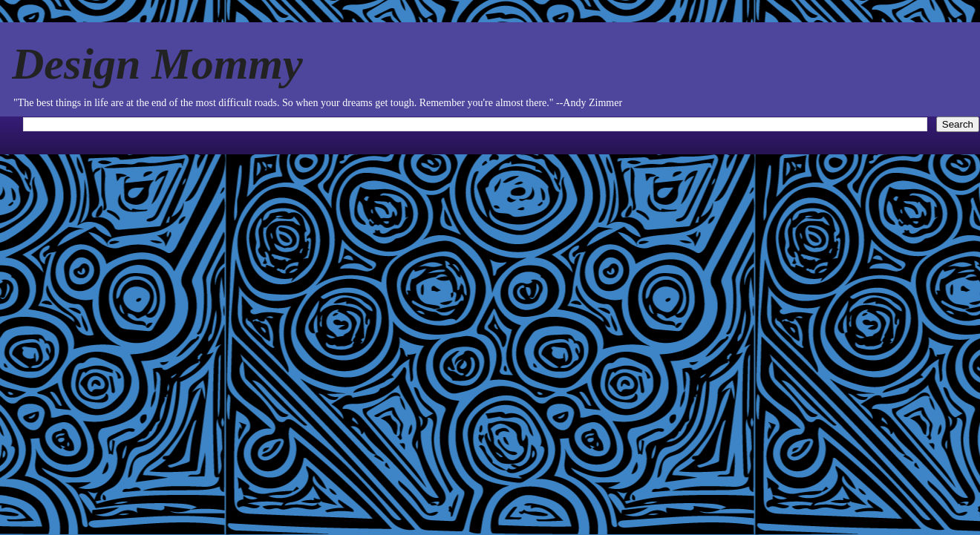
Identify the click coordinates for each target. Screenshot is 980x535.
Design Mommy (157, 64)
